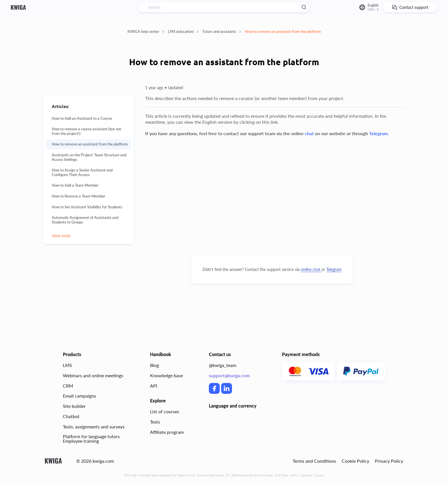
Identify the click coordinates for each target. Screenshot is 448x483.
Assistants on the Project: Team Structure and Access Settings (89, 157)
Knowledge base (166, 375)
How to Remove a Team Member (79, 196)
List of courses (165, 411)
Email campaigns (79, 396)
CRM (68, 386)
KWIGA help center (146, 31)
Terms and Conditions (314, 461)
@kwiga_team (223, 365)
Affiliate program (167, 432)
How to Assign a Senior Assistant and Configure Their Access (82, 172)
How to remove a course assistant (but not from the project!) (86, 131)
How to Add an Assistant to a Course (82, 118)
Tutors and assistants (222, 31)
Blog (154, 365)
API (154, 386)
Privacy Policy (389, 461)
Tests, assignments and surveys (94, 427)
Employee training (81, 441)
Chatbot (71, 416)
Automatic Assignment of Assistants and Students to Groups (85, 220)
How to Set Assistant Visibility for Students (87, 207)
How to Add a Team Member (75, 185)
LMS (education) (183, 31)
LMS (67, 365)
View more (61, 236)
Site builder (74, 406)
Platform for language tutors (91, 436)
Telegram (334, 269)
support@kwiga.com (229, 375)
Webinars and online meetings (93, 375)
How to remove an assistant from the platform (283, 31)
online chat (311, 269)
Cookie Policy (355, 461)
